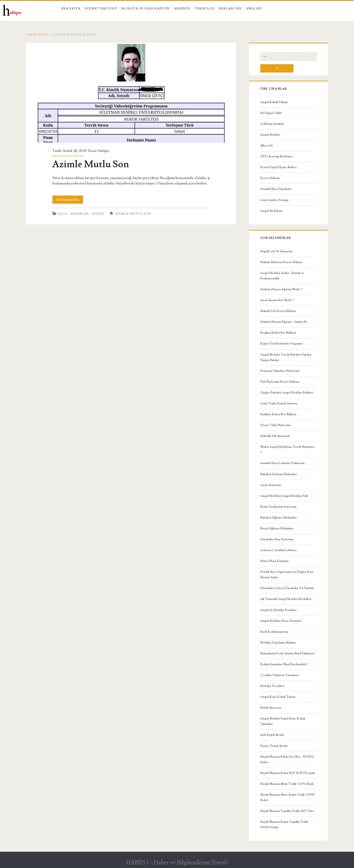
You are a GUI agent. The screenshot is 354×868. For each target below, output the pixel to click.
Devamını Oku (70, 200)
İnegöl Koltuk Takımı (274, 102)
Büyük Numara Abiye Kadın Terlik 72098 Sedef (287, 797)
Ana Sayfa (71, 9)
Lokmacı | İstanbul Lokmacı (278, 550)
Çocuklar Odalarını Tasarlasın (279, 675)
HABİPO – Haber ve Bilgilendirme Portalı (177, 863)
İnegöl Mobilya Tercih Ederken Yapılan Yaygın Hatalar (286, 357)
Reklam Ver (230, 9)
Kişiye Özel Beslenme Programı (281, 344)
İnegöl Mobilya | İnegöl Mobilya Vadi (284, 496)
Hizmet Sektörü (101, 9)
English (254, 9)
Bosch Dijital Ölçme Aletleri (278, 167)
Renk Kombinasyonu (274, 632)
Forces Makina (270, 178)
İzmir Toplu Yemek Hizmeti (279, 403)
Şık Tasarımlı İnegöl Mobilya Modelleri (286, 599)
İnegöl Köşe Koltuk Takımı (278, 697)
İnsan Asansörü (271, 485)
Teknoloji (205, 9)
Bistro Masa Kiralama (274, 561)
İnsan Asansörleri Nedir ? (277, 300)
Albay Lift (267, 146)
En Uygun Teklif (271, 113)
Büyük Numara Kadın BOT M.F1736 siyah (288, 773)
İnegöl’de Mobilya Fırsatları (278, 610)
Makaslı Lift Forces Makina (278, 311)
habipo (104, 151)
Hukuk (98, 214)
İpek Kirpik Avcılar (272, 735)
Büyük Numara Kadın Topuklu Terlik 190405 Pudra (284, 825)
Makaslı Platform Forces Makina (281, 262)
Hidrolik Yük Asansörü (275, 436)
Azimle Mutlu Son (131, 93)
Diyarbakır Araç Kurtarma (277, 539)
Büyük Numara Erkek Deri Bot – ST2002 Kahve (287, 759)
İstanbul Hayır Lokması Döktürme (282, 463)
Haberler (80, 214)
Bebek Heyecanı (271, 708)
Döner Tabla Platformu (275, 425)
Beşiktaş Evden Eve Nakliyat (278, 333)
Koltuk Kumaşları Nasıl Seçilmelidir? (284, 664)
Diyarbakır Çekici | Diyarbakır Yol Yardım (287, 588)
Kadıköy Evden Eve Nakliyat (278, 414)
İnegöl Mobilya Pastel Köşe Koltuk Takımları (283, 721)
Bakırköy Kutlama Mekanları (279, 474)
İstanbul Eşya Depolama (276, 189)
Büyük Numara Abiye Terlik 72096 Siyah (287, 784)
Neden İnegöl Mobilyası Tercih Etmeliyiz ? (287, 450)
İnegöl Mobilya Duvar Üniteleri (281, 621)
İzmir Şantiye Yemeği (274, 200)
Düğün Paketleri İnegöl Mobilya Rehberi (287, 393)
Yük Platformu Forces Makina (280, 382)
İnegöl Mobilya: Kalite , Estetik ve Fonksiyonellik (282, 276)
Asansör (182, 9)
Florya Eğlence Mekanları (277, 528)
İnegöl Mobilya (270, 135)
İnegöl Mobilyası (271, 211)
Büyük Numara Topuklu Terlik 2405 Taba (287, 811)
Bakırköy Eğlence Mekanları (278, 518)
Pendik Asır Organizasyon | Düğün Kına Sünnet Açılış (287, 575)
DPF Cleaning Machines (276, 156)
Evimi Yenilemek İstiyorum (278, 507)
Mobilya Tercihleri (272, 686)
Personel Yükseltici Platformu (280, 371)
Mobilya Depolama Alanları (278, 643)
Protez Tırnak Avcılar (274, 746)
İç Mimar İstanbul (272, 124)
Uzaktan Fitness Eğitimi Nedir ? (281, 289)
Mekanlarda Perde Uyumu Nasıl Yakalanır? (288, 653)
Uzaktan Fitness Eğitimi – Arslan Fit (284, 322)
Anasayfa (37, 35)
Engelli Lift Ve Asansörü (276, 251)
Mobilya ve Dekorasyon (145, 9)
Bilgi (63, 214)
